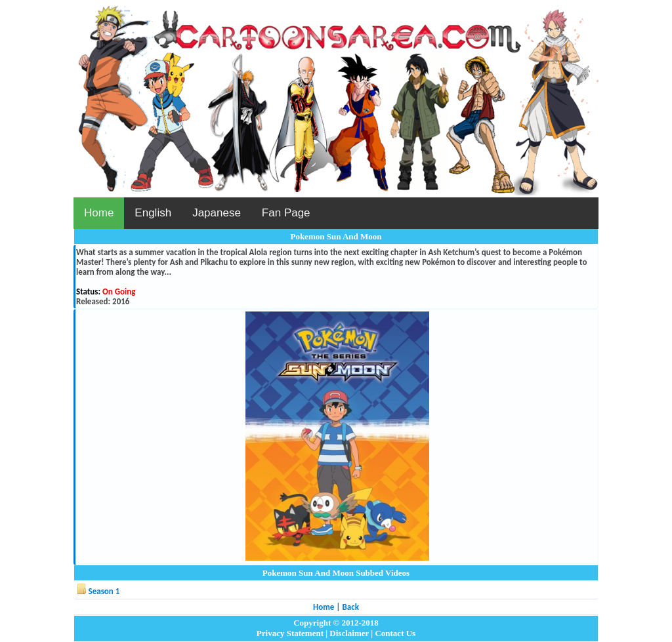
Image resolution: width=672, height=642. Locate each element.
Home (99, 213)
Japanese (217, 213)
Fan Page (286, 213)
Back (350, 607)
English (153, 213)
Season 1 (104, 591)
